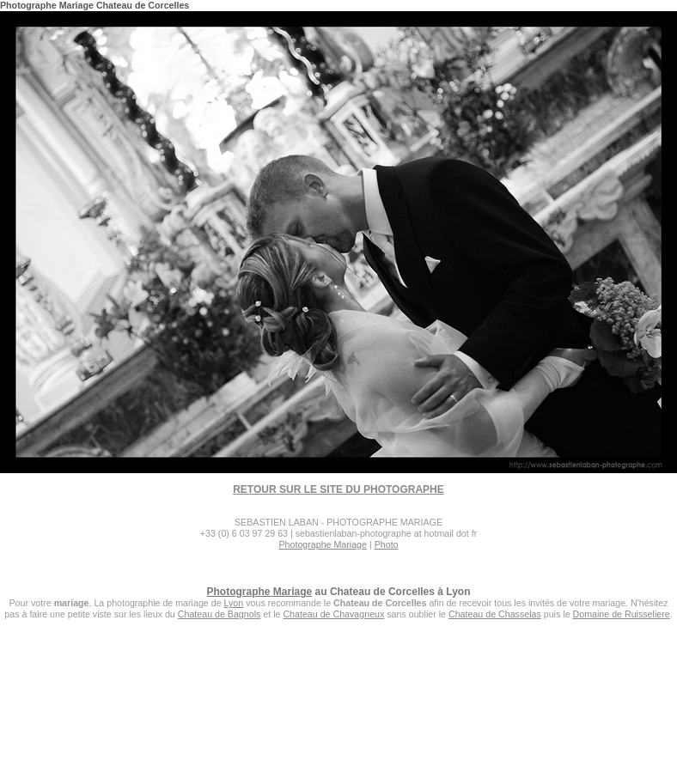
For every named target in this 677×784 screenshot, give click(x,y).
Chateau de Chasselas (495, 614)
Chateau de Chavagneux (333, 614)
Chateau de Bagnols (220, 614)
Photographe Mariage (323, 544)
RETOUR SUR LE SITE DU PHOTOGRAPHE (338, 489)
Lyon (234, 603)
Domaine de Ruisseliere (622, 614)
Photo (387, 544)
